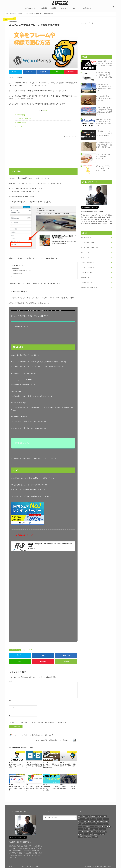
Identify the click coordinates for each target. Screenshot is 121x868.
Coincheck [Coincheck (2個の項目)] (100, 816)
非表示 (45, 111)
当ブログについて (30, 8)
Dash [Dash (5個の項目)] (105, 816)
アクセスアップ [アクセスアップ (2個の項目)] (105, 824)
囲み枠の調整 (21, 122)
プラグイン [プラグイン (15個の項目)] (95, 829)
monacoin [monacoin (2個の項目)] (106, 819)
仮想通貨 (54, 8)
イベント (85, 253)
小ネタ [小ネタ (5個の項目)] (86, 834)
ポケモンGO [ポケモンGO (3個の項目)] (102, 829)
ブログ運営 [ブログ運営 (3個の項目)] (87, 829)
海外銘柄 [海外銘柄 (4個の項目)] (102, 834)
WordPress (64, 8)
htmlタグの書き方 (24, 119)
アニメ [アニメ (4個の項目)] (80, 826)
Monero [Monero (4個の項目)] (80, 821)
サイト (11, 715)
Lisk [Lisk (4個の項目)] (95, 819)
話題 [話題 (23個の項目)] (86, 836)
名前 (10, 700)
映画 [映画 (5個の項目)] (91, 834)
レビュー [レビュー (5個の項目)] (81, 831)
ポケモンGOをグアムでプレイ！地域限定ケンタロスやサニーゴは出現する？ (104, 88)
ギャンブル (86, 258)
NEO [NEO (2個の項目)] (85, 821)
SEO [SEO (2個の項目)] (94, 821)
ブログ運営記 (43, 8)
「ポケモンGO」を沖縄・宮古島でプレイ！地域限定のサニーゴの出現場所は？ (104, 111)
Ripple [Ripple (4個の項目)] (90, 821)
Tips (25, 649)
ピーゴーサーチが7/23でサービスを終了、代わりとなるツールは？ (104, 168)
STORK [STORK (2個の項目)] (106, 821)
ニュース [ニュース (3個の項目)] (81, 829)
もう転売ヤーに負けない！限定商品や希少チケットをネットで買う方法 (104, 75)
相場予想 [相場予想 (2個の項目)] (81, 836)
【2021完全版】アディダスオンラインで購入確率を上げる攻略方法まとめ (104, 63)
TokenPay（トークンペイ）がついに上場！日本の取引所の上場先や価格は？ (104, 123)
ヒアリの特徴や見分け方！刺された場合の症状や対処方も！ (104, 98)
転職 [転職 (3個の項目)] (90, 836)
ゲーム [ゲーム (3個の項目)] (102, 826)
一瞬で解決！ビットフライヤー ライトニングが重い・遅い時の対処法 (104, 133)
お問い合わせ (87, 8)
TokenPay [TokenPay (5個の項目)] (85, 824)
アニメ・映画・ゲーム (89, 248)
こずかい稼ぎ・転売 (88, 243)
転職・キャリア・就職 (89, 288)
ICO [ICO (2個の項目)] (91, 819)
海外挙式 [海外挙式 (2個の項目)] (96, 834)
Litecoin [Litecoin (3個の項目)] (99, 819)
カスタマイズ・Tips (16, 649)
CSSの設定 (20, 115)
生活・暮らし (87, 283)
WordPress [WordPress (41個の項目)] (92, 824)
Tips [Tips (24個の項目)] (79, 824)
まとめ (18, 126)
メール (11, 707)
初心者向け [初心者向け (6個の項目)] (99, 831)
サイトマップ (75, 8)
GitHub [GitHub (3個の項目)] (87, 819)
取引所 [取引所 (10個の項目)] (105, 831)
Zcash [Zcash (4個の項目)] (98, 824)
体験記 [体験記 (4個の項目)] (92, 831)
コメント (11, 681)
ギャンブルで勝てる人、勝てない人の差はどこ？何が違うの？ (104, 157)
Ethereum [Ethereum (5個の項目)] (81, 819)
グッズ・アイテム (88, 263)
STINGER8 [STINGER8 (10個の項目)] (100, 821)
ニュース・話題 (87, 268)
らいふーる (98, 866)
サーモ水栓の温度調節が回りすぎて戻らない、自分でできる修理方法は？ (104, 145)
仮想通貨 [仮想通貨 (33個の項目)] (87, 831)
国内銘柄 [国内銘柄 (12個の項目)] (81, 834)
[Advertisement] (43, 151)
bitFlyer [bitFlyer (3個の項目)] (93, 816)
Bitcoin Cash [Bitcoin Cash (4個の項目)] (87, 816)
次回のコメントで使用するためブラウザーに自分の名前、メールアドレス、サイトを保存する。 (39, 722)
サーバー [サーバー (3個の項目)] (108, 826)
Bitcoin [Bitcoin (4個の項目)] (80, 816)
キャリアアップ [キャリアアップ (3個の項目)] (87, 826)
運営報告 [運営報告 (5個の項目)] (95, 836)
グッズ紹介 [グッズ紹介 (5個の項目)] (96, 826)
